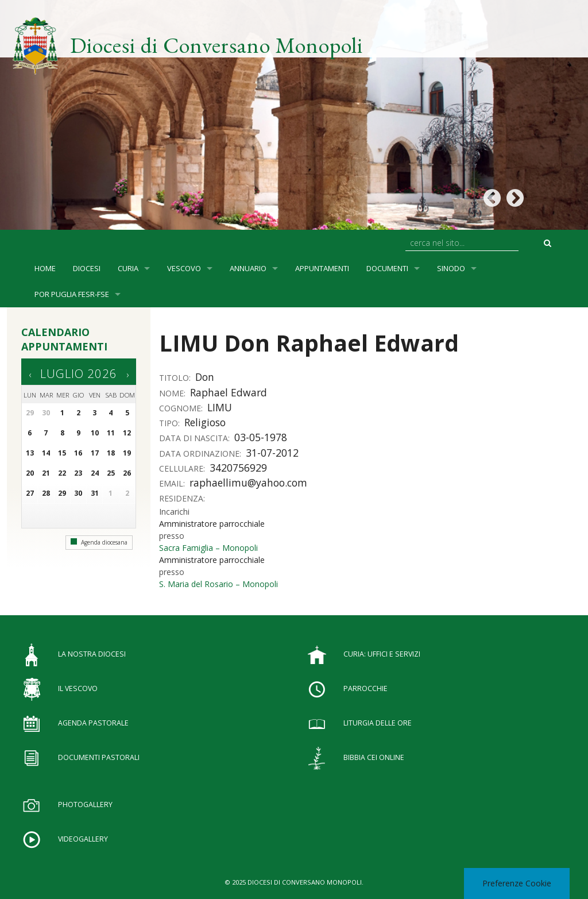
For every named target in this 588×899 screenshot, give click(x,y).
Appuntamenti (322, 268)
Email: (173, 483)
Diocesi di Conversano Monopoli (216, 45)
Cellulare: (183, 468)
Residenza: (183, 498)
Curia (128, 268)
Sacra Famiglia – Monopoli (208, 548)
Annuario (248, 268)
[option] (294, 115)
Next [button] (515, 198)
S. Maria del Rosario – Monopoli (218, 584)
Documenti (387, 268)
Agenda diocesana (99, 542)
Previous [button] (492, 198)
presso (172, 536)
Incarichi (174, 512)
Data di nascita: (196, 438)
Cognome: (182, 408)
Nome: (173, 393)
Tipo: (171, 423)
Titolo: (176, 378)
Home (45, 268)
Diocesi (87, 268)
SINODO (451, 268)
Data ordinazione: (201, 454)
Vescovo (184, 268)
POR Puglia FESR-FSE (72, 294)
